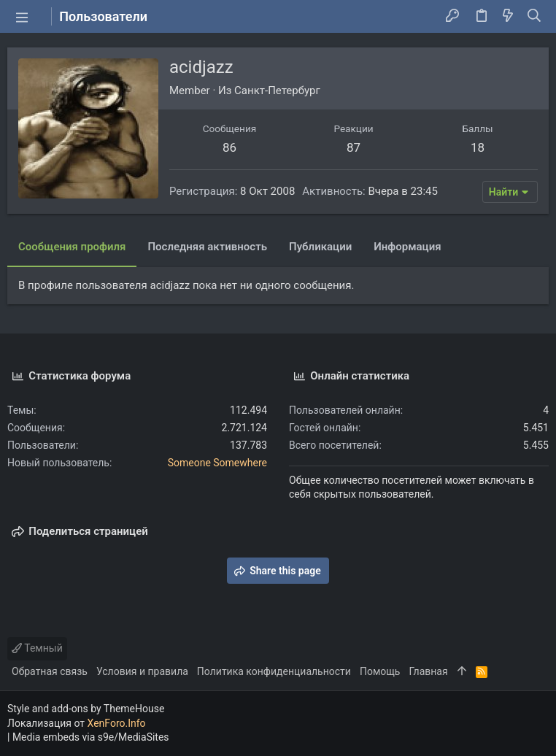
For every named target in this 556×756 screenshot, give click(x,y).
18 (478, 147)
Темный (37, 648)
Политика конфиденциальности (274, 671)
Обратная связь (50, 671)
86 (229, 147)
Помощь (380, 671)
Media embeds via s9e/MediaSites (91, 737)
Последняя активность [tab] (207, 247)
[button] (22, 17)
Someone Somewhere (217, 463)
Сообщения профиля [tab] (72, 247)
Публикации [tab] (320, 247)
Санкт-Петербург (277, 90)
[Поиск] (534, 17)
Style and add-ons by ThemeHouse (86, 709)
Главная (428, 671)
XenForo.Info (117, 723)
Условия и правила (142, 671)
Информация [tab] (407, 247)
